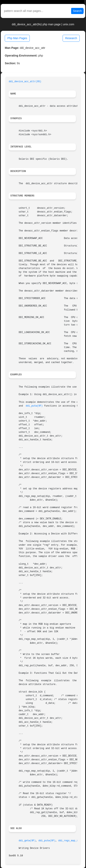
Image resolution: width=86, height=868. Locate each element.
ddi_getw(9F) (27, 841)
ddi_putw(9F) (34, 406)
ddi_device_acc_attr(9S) (25, 82)
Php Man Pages (17, 38)
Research (71, 38)
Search (77, 11)
